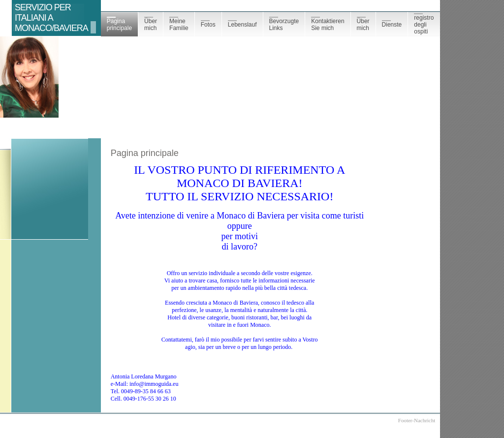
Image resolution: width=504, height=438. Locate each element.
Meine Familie (179, 24)
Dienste (392, 24)
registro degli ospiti (424, 24)
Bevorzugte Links (284, 24)
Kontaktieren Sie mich (328, 24)
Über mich (151, 24)
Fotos (208, 24)
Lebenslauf (242, 24)
